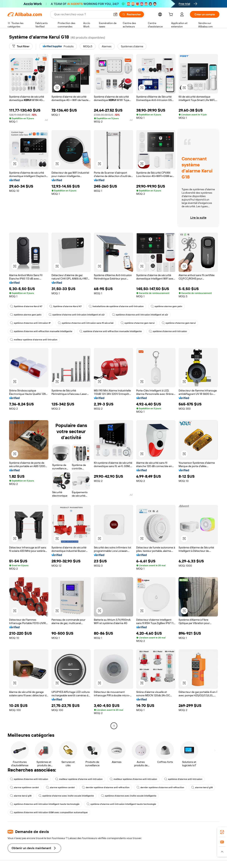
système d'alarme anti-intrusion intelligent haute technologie (45, 804)
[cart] (172, 15)
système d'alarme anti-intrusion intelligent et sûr (77, 315)
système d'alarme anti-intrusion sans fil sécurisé (86, 323)
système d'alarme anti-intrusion (168, 331)
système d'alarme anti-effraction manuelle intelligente (41, 331)
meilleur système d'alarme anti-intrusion (34, 340)
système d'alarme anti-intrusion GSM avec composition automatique (49, 812)
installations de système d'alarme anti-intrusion (116, 306)
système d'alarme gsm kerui (138, 323)
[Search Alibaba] (82, 14)
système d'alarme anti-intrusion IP (30, 323)
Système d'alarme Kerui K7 (26, 306)
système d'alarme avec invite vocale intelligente (66, 796)
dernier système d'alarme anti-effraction (106, 787)
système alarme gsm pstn (166, 306)
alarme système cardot (24, 787)
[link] (222, 832)
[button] (115, 14)
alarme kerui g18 (202, 787)
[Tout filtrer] (21, 46)
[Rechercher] (132, 14)
